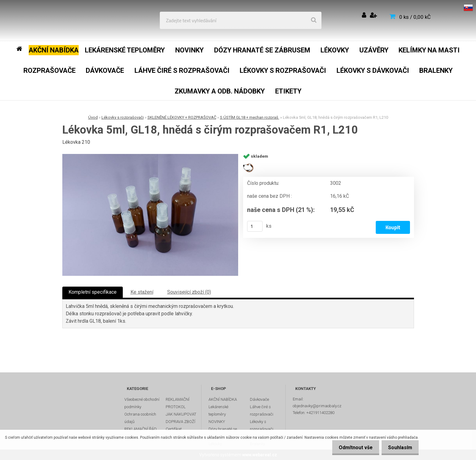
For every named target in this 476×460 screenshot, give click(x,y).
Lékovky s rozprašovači (123, 117)
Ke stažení (142, 292)
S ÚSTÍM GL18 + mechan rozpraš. (250, 117)
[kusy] (255, 226)
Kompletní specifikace (93, 292)
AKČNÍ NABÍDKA (223, 399)
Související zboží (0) (189, 292)
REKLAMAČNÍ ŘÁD (141, 429)
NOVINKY (217, 422)
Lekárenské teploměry (218, 410)
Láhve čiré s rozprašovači (262, 410)
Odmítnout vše (352, 448)
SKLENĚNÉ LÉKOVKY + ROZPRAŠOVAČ (182, 117)
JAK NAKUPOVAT (181, 414)
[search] (314, 20)
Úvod (93, 117)
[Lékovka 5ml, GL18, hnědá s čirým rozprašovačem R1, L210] (150, 215)
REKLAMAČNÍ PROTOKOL (178, 403)
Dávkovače (259, 399)
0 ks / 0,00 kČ (415, 17)
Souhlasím (399, 448)
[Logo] (50, 20)
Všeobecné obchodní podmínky (142, 403)
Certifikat (174, 429)
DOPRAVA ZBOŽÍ (180, 422)
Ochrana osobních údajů (140, 418)
